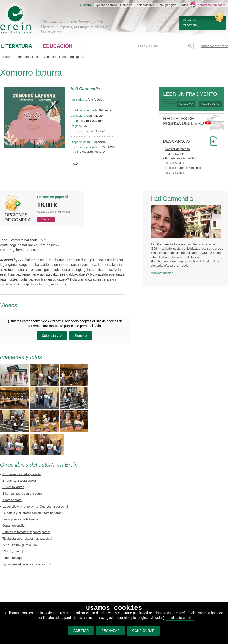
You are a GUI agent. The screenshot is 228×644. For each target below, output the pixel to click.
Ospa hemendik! (14, 526)
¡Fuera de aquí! (13, 558)
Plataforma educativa (211, 5)
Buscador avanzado (214, 46)
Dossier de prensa (177, 149)
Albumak (50, 57)
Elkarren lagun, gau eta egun (22, 494)
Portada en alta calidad (181, 158)
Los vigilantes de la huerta (20, 519)
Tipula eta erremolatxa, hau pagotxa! (27, 538)
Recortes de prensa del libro (184, 121)
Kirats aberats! (12, 500)
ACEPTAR (81, 631)
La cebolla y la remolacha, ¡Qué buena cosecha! (35, 506)
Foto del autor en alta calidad (185, 168)
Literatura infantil (27, 57)
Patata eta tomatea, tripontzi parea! (26, 532)
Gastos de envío (46, 212)
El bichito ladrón (13, 487)
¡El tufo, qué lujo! (14, 551)
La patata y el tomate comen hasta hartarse (32, 513)
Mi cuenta (189, 20)
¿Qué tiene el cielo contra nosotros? (27, 564)
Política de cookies (180, 618)
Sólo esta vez (52, 336)
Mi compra (190, 25)
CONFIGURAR (143, 631)
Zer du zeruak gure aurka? (20, 545)
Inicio (6, 57)
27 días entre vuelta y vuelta (22, 474)
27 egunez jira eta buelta (19, 481)
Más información (162, 273)
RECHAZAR (111, 631)
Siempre (80, 336)
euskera (86, 5)
